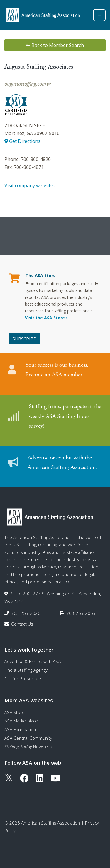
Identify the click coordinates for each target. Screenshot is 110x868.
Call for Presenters (23, 678)
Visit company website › (30, 185)
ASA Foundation (20, 729)
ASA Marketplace (21, 721)
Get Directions (22, 141)
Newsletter (30, 746)
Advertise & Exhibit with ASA (33, 661)
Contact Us (22, 624)
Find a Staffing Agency (26, 670)
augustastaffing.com (28, 84)
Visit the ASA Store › (46, 318)
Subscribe (24, 339)
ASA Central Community (28, 738)
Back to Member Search (55, 45)
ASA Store (15, 712)
